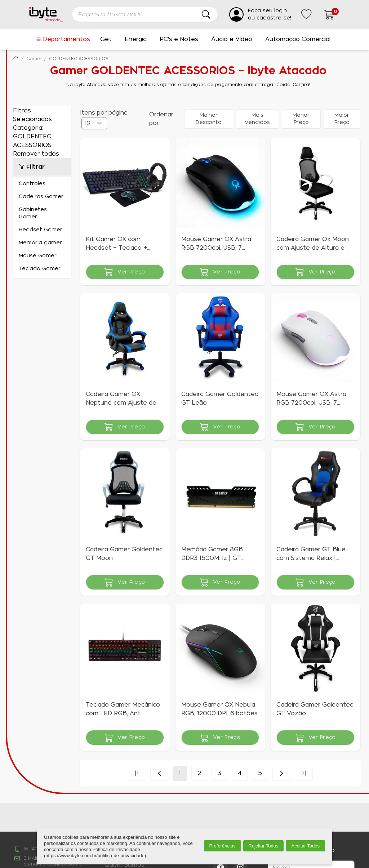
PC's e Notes (179, 39)
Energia (136, 39)
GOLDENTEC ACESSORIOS (79, 59)
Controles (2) (42, 184)
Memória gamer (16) (42, 243)
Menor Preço (301, 119)
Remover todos (36, 154)
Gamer (34, 59)
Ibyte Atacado (16, 59)
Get (106, 39)
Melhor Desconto (209, 119)
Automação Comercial (298, 39)
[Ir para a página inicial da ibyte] (46, 14)
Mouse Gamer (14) (42, 256)
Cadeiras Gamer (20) (42, 197)
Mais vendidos (257, 119)
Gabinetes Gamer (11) (42, 213)
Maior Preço (342, 119)
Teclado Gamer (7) (42, 269)
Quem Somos (125, 865)
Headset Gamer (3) (42, 230)
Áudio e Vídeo (232, 39)
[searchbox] (145, 14)
